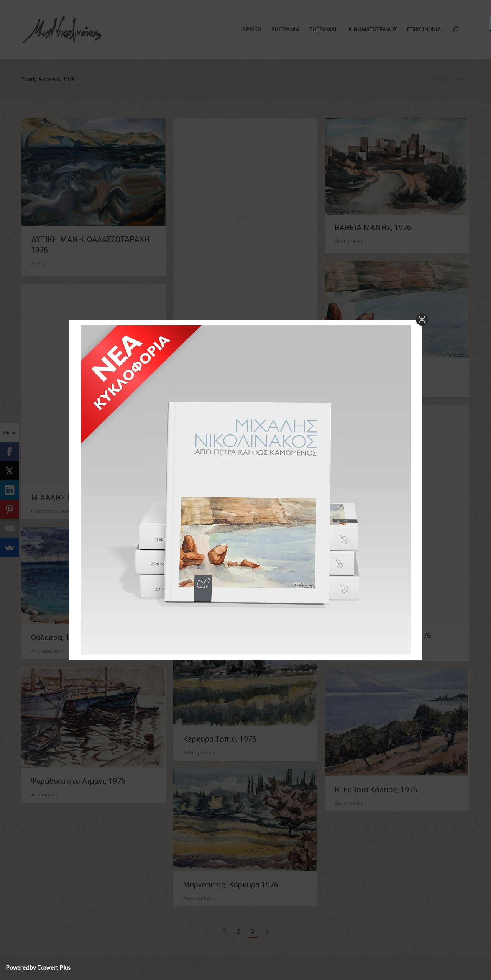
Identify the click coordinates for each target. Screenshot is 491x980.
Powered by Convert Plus (38, 967)
